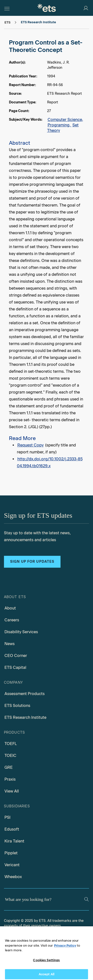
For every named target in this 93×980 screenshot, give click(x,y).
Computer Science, (65, 120)
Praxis (10, 779)
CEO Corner (16, 656)
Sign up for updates (32, 562)
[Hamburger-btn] (7, 8)
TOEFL (11, 744)
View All (12, 791)
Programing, (60, 125)
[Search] (86, 899)
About (10, 608)
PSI (7, 817)
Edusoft (12, 829)
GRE (9, 767)
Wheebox (13, 877)
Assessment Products (25, 694)
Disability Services (21, 632)
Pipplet (11, 853)
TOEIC (10, 756)
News (10, 644)
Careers (12, 620)
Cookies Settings (46, 963)
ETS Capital (15, 667)
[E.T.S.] (47, 8)
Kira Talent (14, 841)
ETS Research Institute (25, 717)
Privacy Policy (65, 948)
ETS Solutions (17, 706)
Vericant (12, 865)
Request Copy (31, 445)
